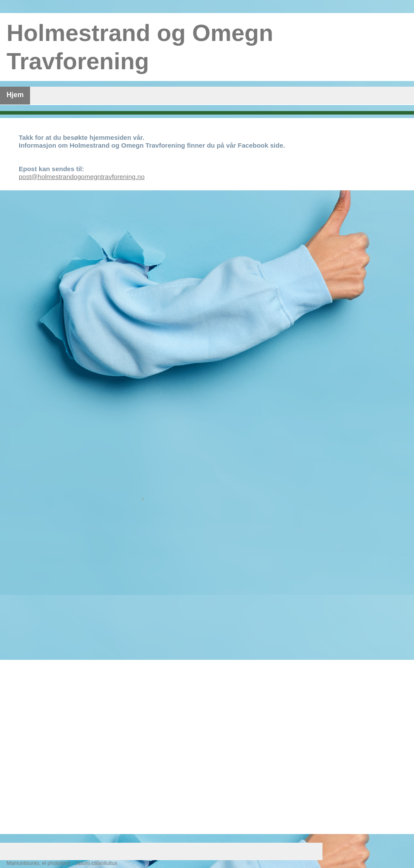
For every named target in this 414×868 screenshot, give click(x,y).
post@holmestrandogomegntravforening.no (82, 177)
